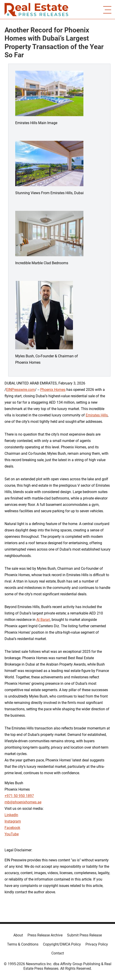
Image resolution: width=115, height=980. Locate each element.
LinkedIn (11, 815)
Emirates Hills (97, 415)
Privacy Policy (97, 944)
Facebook (12, 828)
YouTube (12, 834)
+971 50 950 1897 (19, 796)
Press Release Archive (45, 935)
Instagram (13, 821)
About (18, 935)
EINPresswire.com (21, 390)
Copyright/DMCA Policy (62, 944)
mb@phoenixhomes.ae (23, 802)
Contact (58, 953)
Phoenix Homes (53, 390)
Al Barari (43, 620)
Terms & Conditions (23, 944)
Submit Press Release (84, 935)
